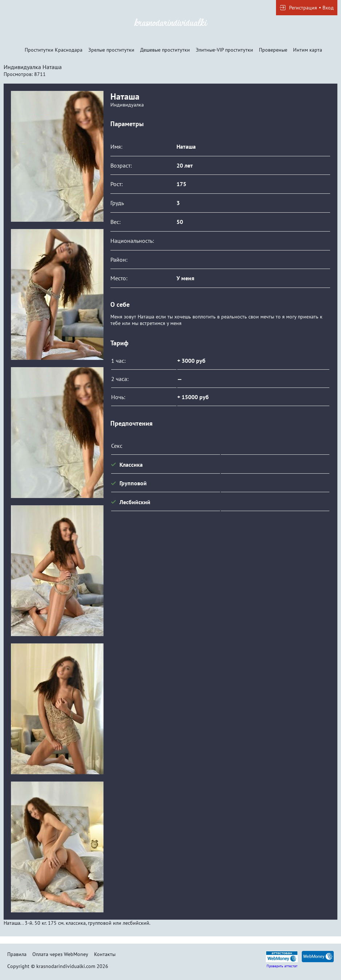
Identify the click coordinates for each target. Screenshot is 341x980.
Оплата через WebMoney (60, 954)
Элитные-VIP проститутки (224, 50)
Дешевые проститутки (165, 50)
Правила (17, 954)
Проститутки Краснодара (54, 50)
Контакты (105, 954)
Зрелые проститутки (111, 50)
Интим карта (308, 50)
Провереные (273, 50)
